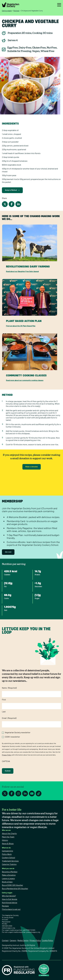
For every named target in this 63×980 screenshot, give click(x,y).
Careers (13, 940)
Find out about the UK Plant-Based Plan (21, 326)
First (4, 700)
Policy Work (7, 854)
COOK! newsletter (12, 737)
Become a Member (10, 872)
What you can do (8, 868)
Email (9, 718)
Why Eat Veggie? (9, 896)
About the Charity (9, 833)
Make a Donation (9, 875)
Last (4, 712)
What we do (6, 848)
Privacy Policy (7, 755)
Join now (8, 552)
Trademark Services (10, 861)
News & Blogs (8, 843)
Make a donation (32, 467)
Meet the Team (8, 837)
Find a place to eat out (11, 909)
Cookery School (8, 857)
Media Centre (23, 940)
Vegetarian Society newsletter (18, 732)
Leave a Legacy (8, 878)
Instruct (16, 945)
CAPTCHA (6, 761)
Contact (5, 940)
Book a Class (7, 882)
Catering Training (9, 864)
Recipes (16, 11)
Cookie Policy (47, 940)
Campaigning (7, 851)
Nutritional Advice (10, 902)
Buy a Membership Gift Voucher (15, 888)
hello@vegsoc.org (8, 928)
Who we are (6, 830)
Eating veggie (7, 11)
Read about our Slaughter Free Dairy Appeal (22, 271)
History (5, 840)
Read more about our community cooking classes (25, 380)
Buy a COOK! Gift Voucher (12, 885)
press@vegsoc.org (33, 932)
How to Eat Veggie (10, 899)
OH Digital (31, 945)
